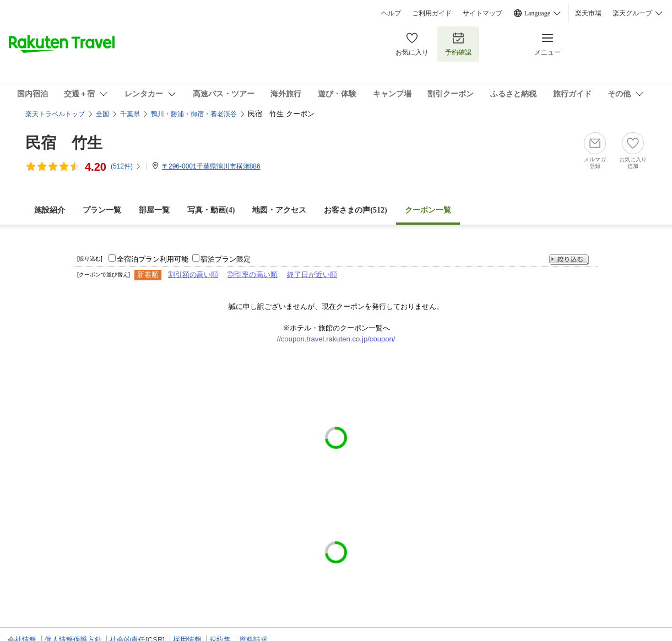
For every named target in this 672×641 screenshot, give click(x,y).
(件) (126, 166)
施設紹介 (50, 210)
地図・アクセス (279, 210)
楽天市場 (588, 13)
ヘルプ (391, 13)
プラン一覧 (102, 210)
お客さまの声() (355, 210)
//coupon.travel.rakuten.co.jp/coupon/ (336, 339)
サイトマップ (483, 13)
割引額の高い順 (193, 275)
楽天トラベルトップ (55, 114)
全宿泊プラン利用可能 (153, 259)
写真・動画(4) (211, 210)
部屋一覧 (154, 210)
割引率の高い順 (253, 275)
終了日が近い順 (312, 275)
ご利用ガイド (432, 13)
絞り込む (569, 260)
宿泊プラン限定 (226, 259)
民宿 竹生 (64, 143)
